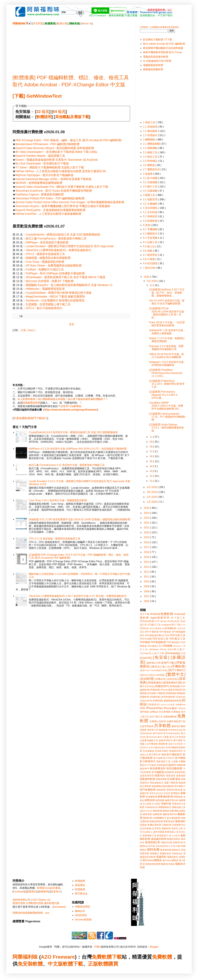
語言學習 (156, 828)
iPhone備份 (170, 708)
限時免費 (153, 850)
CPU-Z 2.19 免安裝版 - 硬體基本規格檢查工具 (54, 539)
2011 (147, 577)
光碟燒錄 (176, 712)
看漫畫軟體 (151, 797)
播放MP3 (144, 769)
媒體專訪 (31, 892)
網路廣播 (157, 811)
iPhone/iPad (154, 708)
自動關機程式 (159, 818)
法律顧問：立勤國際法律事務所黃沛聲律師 (159, 27)
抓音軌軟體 (162, 765)
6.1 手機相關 (150, 229)
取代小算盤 (163, 737)
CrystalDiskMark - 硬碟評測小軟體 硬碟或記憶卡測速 (59, 293)
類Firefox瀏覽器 (170, 860)
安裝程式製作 (162, 751)
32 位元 (43, 112)
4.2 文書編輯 (150, 204)
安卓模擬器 (148, 751)
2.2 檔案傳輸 (150, 148)
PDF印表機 (146, 639)
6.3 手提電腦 (150, 238)
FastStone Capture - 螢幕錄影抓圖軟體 (40, 194)
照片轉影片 (180, 786)
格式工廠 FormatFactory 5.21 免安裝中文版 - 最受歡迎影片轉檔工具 (67, 465)
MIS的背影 (81, 915)
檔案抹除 (171, 776)
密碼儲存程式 (176, 751)
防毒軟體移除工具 (164, 846)
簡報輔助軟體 (151, 807)
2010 (147, 582)
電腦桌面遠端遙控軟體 (156, 57)
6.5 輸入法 (149, 246)
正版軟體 (98, 964)
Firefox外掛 (174, 621)
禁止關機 (147, 804)
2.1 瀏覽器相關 (152, 144)
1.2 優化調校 (150, 131)
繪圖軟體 (157, 814)
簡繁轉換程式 (165, 807)
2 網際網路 (149, 140)
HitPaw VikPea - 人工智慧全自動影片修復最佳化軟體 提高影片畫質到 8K (61, 171)
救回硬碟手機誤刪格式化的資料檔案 (163, 48)
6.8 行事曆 (149, 259)
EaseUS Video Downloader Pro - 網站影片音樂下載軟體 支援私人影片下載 (62, 187)
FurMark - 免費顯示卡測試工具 (45, 269)
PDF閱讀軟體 (158, 642)
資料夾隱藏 (159, 832)
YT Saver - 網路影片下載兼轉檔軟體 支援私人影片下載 (50, 167)
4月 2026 (152, 487)
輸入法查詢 (174, 836)
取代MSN (158, 733)
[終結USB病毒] (157, 675)
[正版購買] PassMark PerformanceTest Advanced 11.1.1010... (166, 373)
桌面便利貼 (180, 772)
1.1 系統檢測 (150, 127)
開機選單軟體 (179, 843)
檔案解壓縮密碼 (31, 403)
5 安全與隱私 (151, 208)
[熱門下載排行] (177, 670)
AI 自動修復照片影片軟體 (157, 61)
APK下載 (145, 614)
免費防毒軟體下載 (176, 721)
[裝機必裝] (161, 679)
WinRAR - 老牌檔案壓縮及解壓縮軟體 (39, 183)
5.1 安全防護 (150, 212)
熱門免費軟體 (148, 790)
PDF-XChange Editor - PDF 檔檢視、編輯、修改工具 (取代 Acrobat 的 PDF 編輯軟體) (69, 140)
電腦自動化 (173, 857)
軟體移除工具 (150, 836)
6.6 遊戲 (148, 251)
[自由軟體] (147, 679)
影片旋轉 (158, 758)
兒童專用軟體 (147, 726)
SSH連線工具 (154, 646)
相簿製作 (175, 793)
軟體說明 (44, 117)
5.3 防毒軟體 (150, 221)
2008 (147, 591)
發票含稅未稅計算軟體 (160, 793)
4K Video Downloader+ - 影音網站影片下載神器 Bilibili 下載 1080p (56, 152)
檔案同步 (160, 776)
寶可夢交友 (81, 894)
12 (151, 285)
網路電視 (147, 814)
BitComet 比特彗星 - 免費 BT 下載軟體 (50, 281)
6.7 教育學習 (150, 255)
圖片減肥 (178, 740)
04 (151, 466)
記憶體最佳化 (179, 825)
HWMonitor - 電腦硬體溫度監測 (45, 289)
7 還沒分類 (149, 268)
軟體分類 (62, 24)
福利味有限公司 (21, 900)
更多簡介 (56, 892)
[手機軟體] (178, 666)
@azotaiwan (59, 907)
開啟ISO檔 (167, 842)
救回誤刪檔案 (175, 768)
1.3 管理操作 (150, 135)
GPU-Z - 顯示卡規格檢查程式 (44, 308)
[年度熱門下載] (166, 663)
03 (151, 471)
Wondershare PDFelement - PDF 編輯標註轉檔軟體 (47, 144)
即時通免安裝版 (175, 730)
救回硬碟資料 (158, 768)
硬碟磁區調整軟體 (153, 69)
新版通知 (80, 885)
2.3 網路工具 (150, 152)
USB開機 (167, 646)
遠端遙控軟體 (159, 839)
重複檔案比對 (153, 842)
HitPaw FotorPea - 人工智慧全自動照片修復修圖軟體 (48, 214)
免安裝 (25, 964)
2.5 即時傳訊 (150, 161)
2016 (147, 552)
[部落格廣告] (155, 683)
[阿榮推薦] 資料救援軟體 (162, 697)
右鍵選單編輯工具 (149, 740)
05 (151, 461)
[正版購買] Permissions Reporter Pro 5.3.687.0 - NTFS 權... (164, 395)
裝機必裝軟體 (154, 825)
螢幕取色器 (169, 821)
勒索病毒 (163, 730)
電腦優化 (154, 853)
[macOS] (146, 658)
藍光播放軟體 (174, 818)
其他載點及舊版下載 (72, 117)
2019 (147, 537)
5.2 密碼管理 (150, 216)
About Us (87, 24)
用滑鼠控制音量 (175, 790)
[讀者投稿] (172, 679)
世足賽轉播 (165, 712)
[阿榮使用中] (162, 686)
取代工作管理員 (177, 737)
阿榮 (97, 947)
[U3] (183, 653)
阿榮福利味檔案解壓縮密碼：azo (31, 913)
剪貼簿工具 (153, 730)
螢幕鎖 (143, 825)
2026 (147, 277)
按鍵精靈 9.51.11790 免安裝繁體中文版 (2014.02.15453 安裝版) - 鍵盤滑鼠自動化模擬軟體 (80, 519)
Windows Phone (158, 649)
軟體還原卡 (163, 836)
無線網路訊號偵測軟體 (163, 786)
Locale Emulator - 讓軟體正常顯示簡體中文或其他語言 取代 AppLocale (70, 246)
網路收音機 (168, 811)
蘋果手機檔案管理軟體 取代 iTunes (162, 52)
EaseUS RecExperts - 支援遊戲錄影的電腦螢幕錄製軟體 (50, 210)
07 (151, 451)
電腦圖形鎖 (177, 854)
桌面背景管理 (147, 776)
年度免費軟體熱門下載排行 (30, 418)
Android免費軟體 (162, 614)
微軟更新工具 (163, 761)
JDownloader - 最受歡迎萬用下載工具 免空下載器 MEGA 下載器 (66, 277)
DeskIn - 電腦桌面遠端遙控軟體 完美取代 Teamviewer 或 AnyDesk (57, 160)
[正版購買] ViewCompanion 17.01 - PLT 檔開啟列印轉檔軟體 (167, 417)
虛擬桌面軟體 (156, 821)
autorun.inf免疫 (168, 705)
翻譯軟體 (148, 818)
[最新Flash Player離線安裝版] (154, 670)
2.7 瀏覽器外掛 (152, 169)
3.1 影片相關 (150, 178)
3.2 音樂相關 (150, 182)
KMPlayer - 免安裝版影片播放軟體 (47, 242)
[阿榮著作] (154, 705)
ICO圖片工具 (154, 625)
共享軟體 (162, 726)
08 (151, 447)
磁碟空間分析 (172, 800)
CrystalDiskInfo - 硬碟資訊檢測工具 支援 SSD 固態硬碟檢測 (63, 235)
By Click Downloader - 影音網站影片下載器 (42, 164)
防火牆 (177, 846)
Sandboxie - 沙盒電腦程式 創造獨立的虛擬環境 (55, 300)
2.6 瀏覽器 (149, 165)
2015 (147, 557)
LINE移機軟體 (169, 628)
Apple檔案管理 (160, 618)
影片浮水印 (169, 758)
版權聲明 (44, 892)
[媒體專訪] (152, 663)
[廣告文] (156, 667)
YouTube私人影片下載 (152, 653)
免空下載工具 (156, 717)
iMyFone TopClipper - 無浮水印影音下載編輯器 (44, 175)
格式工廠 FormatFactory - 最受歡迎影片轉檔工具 (56, 239)
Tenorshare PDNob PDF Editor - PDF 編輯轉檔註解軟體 (50, 198)
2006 (147, 601)
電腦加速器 (165, 853)
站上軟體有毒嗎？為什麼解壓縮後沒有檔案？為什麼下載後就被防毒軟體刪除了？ (63, 399)
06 (151, 456)
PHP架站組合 (173, 642)
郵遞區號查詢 (174, 839)
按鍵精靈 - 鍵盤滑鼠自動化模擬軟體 (48, 258)
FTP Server (161, 621)
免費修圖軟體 (170, 717)
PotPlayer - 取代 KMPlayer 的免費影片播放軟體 (55, 273)
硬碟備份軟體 (165, 797)
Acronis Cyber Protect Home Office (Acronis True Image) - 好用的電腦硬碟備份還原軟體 (70, 202)
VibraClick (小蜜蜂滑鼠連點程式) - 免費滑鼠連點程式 (58, 250)
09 (151, 442)
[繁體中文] (176, 674)
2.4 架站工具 (150, 157)
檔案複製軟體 (163, 779)
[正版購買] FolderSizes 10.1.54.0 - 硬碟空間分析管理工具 (167, 384)
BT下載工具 (178, 618)
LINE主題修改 (155, 628)
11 (151, 437)
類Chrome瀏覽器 (152, 860)
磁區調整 (160, 800)
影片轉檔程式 (148, 761)
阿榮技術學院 (82, 907)
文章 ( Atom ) (28, 330)
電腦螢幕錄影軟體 (153, 65)
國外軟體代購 (52, 903)
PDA (167, 635)
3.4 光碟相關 (150, 191)
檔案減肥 (181, 776)
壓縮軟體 (163, 744)
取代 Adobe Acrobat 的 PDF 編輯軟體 (164, 44)
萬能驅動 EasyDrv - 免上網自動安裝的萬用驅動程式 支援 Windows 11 (69, 285)
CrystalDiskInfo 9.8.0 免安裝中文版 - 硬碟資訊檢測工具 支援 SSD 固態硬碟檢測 (73, 432)
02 (151, 476)
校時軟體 (169, 772)
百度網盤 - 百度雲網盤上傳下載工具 (48, 304)
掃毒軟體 (181, 765)
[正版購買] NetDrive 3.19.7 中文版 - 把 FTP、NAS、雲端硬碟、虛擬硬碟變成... (167, 293)
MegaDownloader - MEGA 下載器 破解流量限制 (55, 297)
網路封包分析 (146, 811)
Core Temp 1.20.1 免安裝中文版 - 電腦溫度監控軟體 (58, 500)
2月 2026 (152, 497)
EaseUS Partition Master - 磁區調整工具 (40, 156)
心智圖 (174, 761)
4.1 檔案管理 (150, 199)
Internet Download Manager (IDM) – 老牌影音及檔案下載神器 (53, 179)
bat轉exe (181, 705)
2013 (147, 567)
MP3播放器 (165, 632)
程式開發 (156, 804)
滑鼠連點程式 (157, 783)
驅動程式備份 (168, 864)
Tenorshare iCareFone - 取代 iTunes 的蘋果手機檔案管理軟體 (54, 191)
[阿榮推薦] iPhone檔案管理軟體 (166, 690)
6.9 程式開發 (150, 263)
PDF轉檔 (145, 642)
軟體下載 (73, 964)
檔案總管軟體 (148, 779)
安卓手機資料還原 (157, 748)
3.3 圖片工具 (150, 187)
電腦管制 (161, 857)
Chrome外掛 (147, 621)
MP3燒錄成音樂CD (155, 635)
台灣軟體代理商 (35, 903)
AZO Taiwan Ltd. (41, 900)
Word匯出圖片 (177, 649)
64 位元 (59, 112)
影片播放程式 (174, 754)
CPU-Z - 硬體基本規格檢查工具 (45, 254)
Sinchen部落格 (83, 920)
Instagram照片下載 (171, 625)
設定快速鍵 (146, 828)
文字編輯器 (158, 772)
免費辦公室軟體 (158, 721)
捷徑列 (172, 765)
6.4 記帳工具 (150, 242)
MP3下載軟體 (152, 632)
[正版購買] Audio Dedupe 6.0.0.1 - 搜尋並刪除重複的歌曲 (167, 428)
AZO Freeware (58, 957)
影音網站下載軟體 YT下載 (158, 40)
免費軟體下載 (107, 957)
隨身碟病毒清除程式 (170, 850)
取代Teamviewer (172, 733)
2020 (147, 532)
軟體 (38, 964)
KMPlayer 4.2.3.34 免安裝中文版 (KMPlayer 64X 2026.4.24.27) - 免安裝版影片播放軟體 (78, 449)
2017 (147, 547)
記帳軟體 (166, 825)
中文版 (55, 964)
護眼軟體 (166, 828)
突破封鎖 (166, 804)
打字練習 (151, 765)
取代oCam (152, 737)
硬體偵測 (150, 800)
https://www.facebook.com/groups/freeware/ (71, 410)
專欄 (164, 755)
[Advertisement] (71, 47)
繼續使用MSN (170, 814)
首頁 (71, 324)
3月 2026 (152, 492)
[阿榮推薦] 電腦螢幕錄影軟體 (167, 701)
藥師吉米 (80, 911)
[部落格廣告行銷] (172, 683)
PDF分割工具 (178, 635)
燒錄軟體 (161, 790)
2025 (147, 508)
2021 (147, 528)
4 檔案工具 (149, 195)
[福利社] (144, 675)
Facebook (19, 892)
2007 (147, 596)
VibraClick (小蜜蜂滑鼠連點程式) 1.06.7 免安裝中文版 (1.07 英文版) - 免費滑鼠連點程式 (78, 596)
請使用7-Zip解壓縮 (71, 406)
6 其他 (147, 225)
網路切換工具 (179, 807)
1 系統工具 (149, 122)
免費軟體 (162, 957)
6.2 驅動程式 (150, 234)
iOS (142, 708)
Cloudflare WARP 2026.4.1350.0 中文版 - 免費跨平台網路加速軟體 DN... (166, 406)
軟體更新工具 (172, 832)
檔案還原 (175, 779)
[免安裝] (161, 657)
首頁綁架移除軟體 (152, 864)
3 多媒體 (148, 174)
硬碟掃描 (178, 797)
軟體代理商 (19, 903)
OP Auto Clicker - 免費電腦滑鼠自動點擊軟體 (54, 266)
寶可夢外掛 (155, 755)
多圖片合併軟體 (175, 744)
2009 (147, 586)
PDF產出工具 (177, 639)
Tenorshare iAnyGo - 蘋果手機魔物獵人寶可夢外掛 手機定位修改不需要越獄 (63, 206)
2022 (147, 523)
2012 (147, 572)
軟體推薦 (80, 881)
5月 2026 (152, 281)
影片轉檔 (180, 758)
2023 (147, 518)
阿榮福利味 (25, 957)
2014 (147, 562)
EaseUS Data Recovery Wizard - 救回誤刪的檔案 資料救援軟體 (55, 148)
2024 (147, 513)
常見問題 (38, 24)
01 (151, 481)
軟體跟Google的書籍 (49, 888)
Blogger (154, 947)
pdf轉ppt (154, 712)
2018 (147, 542)
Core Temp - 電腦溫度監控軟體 (45, 262)
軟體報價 (80, 889)
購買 (113, 964)
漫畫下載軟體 (171, 783)
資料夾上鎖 (177, 828)
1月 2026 (152, 502)
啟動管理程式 (166, 740)
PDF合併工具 (161, 639)
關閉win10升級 (147, 846)
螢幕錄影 (180, 821)
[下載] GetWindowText (37, 96)
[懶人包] (166, 667)
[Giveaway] (173, 653)
